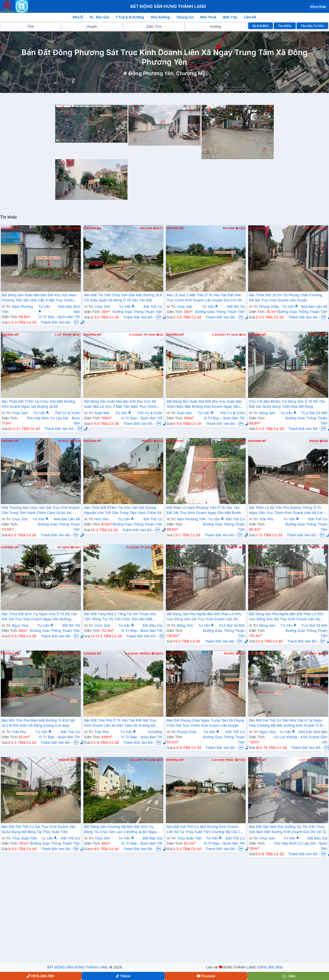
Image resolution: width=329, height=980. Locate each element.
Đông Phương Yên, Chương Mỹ (167, 73)
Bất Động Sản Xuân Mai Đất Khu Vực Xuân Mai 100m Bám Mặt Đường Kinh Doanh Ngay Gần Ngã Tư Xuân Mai (204, 404)
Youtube (206, 976)
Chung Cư (185, 17)
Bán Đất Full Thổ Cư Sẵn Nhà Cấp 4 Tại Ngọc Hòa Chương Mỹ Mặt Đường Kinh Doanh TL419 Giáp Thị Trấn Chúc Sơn (287, 723)
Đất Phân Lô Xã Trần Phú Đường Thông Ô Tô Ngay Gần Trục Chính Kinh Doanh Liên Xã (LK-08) (286, 511)
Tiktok (123, 976)
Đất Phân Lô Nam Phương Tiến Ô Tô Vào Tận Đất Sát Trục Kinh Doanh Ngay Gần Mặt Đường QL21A (205, 511)
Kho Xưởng (160, 17)
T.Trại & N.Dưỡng (130, 17)
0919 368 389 (270, 967)
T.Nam (311, 228)
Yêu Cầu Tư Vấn (312, 26)
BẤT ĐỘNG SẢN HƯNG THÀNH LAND (78, 967)
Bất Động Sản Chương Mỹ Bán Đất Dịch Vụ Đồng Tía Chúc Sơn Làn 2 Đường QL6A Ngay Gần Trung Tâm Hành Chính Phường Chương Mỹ (123, 830)
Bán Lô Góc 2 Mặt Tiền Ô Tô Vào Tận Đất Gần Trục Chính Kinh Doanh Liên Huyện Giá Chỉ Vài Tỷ (204, 298)
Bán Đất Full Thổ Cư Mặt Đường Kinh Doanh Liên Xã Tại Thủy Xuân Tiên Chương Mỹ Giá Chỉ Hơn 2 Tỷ (205, 830)
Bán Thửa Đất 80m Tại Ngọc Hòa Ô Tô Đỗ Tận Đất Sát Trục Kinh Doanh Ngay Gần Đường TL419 (39, 617)
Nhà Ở (78, 17)
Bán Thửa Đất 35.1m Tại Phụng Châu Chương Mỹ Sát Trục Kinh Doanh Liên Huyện (286, 298)
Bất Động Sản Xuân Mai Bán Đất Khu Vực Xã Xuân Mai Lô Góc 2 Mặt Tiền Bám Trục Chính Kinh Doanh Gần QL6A (120, 404)
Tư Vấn (127, 307)
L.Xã (58, 335)
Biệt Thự (230, 17)
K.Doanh (56, 228)
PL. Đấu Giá (99, 17)
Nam (68, 228)
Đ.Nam (146, 228)
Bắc (313, 654)
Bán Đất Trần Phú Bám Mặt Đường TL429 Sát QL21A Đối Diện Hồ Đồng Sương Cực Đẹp (38, 723)
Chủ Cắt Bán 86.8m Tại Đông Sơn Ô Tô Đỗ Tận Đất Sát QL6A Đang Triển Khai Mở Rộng (287, 404)
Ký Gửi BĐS (260, 26)
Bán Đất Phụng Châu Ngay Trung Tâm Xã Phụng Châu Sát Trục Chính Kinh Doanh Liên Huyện (205, 723)
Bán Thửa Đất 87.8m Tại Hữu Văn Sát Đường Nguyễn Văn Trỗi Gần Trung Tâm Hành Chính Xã (123, 510)
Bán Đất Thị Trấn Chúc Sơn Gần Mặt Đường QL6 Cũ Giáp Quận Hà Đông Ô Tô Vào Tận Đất (123, 298)
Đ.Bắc (232, 441)
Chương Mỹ (10, 228)
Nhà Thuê (208, 17)
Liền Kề (250, 17)
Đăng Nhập (318, 7)
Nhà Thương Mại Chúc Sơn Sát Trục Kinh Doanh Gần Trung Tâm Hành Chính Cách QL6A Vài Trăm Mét (41, 511)
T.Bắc (64, 441)
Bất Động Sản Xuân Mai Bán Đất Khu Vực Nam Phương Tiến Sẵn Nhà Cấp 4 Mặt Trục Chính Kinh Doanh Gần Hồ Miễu (39, 298)
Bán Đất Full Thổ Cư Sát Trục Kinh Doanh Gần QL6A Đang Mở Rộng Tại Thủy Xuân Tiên (39, 829)
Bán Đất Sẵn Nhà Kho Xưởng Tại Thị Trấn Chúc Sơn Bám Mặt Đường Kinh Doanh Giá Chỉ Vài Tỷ (288, 829)
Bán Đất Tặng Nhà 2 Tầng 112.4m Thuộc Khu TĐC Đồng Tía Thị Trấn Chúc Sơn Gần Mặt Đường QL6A (120, 617)
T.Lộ (304, 654)
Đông (314, 335)
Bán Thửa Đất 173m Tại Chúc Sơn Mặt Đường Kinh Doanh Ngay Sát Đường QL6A (38, 404)
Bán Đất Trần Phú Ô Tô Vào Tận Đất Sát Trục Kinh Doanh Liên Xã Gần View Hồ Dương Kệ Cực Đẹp (120, 723)
